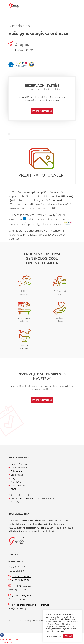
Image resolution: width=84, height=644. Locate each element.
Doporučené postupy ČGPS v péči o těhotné (33, 498)
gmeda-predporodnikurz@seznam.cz (30, 605)
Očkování (15, 502)
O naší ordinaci (18, 486)
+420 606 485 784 (21, 580)
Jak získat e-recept (20, 495)
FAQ (13, 478)
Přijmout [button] (68, 636)
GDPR (14, 489)
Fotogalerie (16, 471)
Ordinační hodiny (19, 468)
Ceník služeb (17, 475)
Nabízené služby (19, 464)
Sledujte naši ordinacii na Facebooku (10, 639)
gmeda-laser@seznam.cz (24, 595)
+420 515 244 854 (21, 576)
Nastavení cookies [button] (54, 636)
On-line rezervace (41, 123)
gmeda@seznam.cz (22, 586)
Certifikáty (16, 482)
